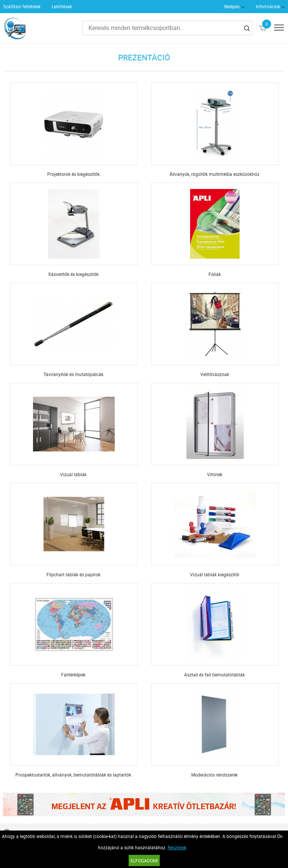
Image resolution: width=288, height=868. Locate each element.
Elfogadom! (144, 861)
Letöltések (62, 6)
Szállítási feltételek (22, 6)
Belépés (232, 6)
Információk (268, 6)
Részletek (177, 847)
